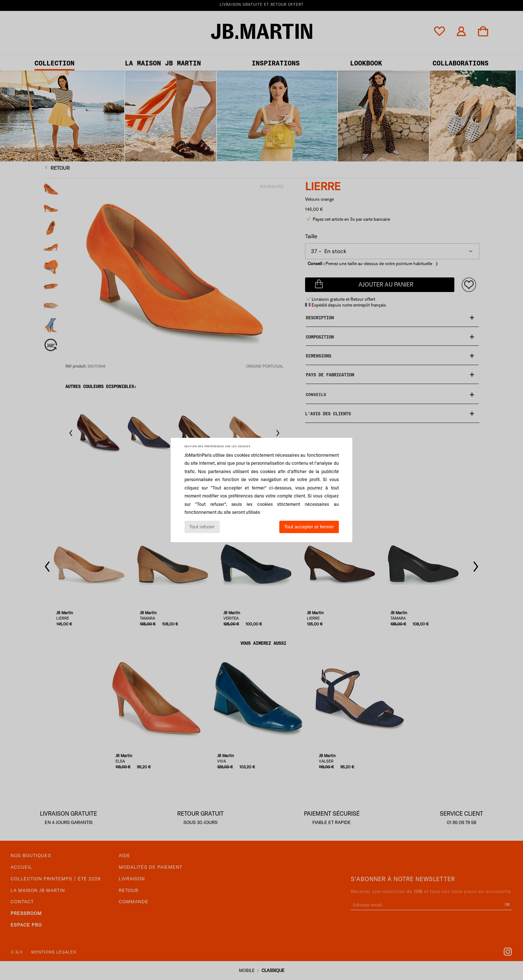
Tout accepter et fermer (309, 527)
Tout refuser (202, 527)
